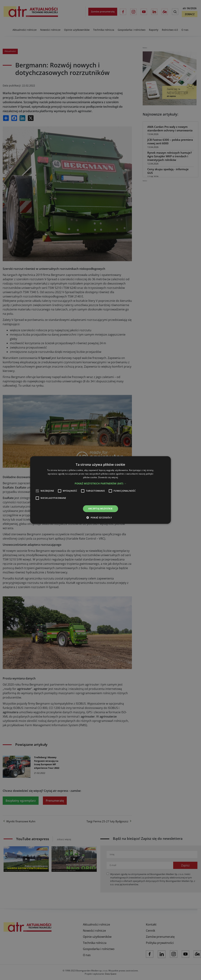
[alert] (100, 490)
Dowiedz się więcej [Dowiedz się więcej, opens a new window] (108, 477)
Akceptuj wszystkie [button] (100, 509)
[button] (101, 484)
